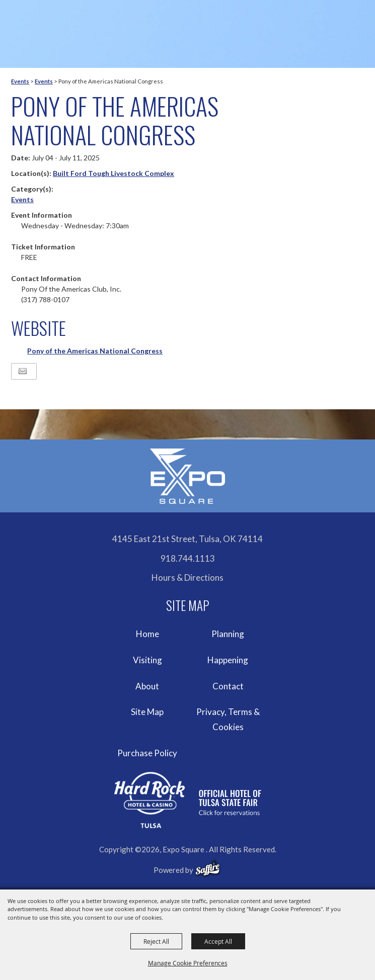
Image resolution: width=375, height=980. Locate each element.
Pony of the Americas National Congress (95, 351)
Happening (228, 660)
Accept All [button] (218, 941)
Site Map (147, 712)
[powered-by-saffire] (208, 868)
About (147, 686)
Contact (228, 686)
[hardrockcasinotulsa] (188, 800)
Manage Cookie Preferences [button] (188, 963)
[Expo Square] (188, 476)
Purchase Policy (147, 753)
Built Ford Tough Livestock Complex (114, 173)
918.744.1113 (188, 558)
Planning (228, 634)
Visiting (147, 660)
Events (20, 81)
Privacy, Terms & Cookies (228, 719)
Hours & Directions (188, 577)
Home (147, 634)
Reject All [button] (156, 941)
